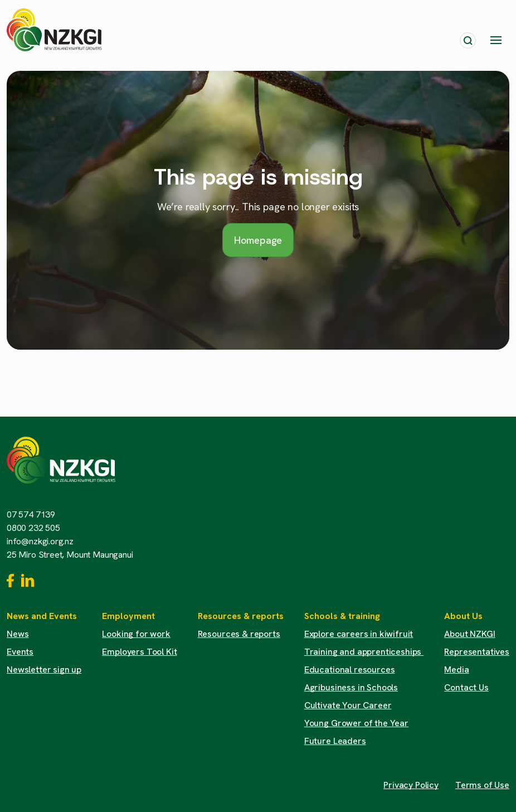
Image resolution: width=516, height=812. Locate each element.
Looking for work (136, 634)
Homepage (258, 240)
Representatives (477, 652)
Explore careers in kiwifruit (359, 634)
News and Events (42, 616)
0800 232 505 (33, 528)
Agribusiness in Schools (351, 687)
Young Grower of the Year (356, 723)
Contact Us (466, 687)
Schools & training (342, 616)
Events (20, 652)
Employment (128, 616)
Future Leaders (335, 741)
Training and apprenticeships (364, 652)
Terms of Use (482, 785)
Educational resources (350, 670)
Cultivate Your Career (348, 705)
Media (456, 670)
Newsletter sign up (44, 670)
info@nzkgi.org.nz (40, 541)
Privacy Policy (411, 785)
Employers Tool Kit (139, 652)
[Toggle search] (468, 40)
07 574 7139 (31, 514)
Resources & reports (241, 616)
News (18, 634)
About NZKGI (469, 634)
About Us (463, 616)
